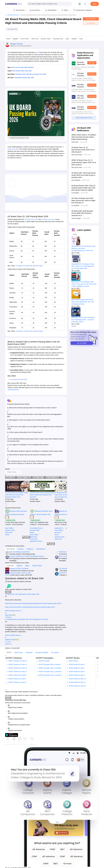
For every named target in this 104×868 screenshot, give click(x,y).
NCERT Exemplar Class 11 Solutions (50, 672)
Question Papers (11, 477)
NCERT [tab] (9, 652)
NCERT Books (73, 661)
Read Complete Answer (14, 611)
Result (8, 39)
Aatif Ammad (75, 142)
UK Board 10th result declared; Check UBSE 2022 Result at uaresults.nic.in (82, 213)
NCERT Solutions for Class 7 (17, 679)
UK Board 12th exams (48, 219)
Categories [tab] (30, 549)
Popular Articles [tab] (37, 566)
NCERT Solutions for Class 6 (17, 682)
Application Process (36, 541)
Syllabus (74, 39)
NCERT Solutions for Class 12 (18, 661)
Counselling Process (36, 528)
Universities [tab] (10, 566)
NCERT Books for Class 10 (77, 679)
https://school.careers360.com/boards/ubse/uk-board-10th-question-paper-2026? (30, 607)
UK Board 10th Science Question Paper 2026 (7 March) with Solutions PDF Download (42, 495)
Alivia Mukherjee (76, 180)
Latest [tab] (75, 234)
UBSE (38, 52)
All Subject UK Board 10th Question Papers (30, 266)
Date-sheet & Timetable (52, 477)
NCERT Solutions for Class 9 (17, 672)
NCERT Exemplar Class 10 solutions (50, 668)
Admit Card (35, 39)
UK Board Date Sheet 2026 (19, 379)
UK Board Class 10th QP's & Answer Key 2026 (31, 74)
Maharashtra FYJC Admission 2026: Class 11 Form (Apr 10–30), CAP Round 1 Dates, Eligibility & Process (84, 284)
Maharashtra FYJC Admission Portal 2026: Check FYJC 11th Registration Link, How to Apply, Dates (83, 266)
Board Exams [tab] (19, 652)
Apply (93, 63)
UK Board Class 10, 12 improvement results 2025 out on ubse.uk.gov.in (83, 150)
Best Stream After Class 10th (22, 71)
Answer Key (34, 539)
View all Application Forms (84, 118)
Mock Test (58, 532)
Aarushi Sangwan (76, 218)
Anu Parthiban (75, 193)
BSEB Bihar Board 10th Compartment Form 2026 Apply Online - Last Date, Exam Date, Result (83, 320)
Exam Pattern (25, 39)
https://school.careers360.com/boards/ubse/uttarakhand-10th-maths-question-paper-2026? (33, 603)
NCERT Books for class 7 (77, 668)
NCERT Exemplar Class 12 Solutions (50, 675)
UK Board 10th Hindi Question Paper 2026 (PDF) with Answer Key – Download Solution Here (17, 495)
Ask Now (8, 592)
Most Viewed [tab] (11, 549)
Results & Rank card (38, 477)
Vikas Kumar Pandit (77, 155)
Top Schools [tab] (55, 652)
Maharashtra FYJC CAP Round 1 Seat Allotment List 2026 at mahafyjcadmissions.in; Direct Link (83, 248)
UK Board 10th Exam (13, 15)
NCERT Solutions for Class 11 (18, 664)
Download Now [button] (13, 390)
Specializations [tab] (41, 549)
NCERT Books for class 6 (77, 664)
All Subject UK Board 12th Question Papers (30, 331)
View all (74, 326)
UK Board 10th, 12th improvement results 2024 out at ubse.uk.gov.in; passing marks (83, 175)
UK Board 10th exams (31, 219)
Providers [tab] (21, 549)
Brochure (91, 23)
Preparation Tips (58, 39)
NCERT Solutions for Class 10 (18, 668)
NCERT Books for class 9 (77, 675)
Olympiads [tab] (29, 652)
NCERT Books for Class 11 (77, 682)
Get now (93, 74)
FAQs (81, 39)
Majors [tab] (27, 566)
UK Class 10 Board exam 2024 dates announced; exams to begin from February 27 (83, 201)
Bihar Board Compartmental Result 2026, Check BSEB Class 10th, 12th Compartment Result (83, 302)
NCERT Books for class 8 (77, 672)
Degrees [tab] (20, 566)
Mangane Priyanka (17, 44)
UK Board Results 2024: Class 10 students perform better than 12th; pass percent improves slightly (83, 188)
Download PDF (91, 19)
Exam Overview (65, 477)
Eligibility (15, 39)
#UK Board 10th (12, 29)
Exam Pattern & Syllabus (24, 477)
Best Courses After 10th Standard (22, 67)
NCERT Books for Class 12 (77, 686)
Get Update (82, 343)
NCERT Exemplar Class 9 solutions (50, 664)
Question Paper (46, 39)
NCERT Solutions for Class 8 (17, 675)
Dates (67, 39)
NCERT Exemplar (44, 661)
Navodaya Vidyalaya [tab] (42, 652)
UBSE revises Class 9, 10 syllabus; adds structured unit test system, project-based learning (84, 137)
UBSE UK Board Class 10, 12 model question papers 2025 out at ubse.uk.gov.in (84, 162)
